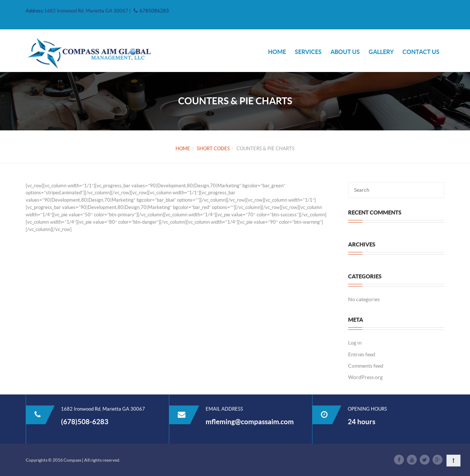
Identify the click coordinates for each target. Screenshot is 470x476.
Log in (355, 343)
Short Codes (213, 149)
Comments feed (366, 366)
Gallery (381, 52)
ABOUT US (345, 52)
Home (183, 149)
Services (308, 52)
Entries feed (362, 354)
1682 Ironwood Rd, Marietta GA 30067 (87, 11)
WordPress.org (365, 377)
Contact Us (421, 52)
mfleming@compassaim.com (250, 422)
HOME (277, 52)
